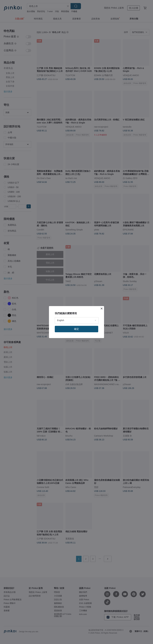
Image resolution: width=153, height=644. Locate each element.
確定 (76, 329)
